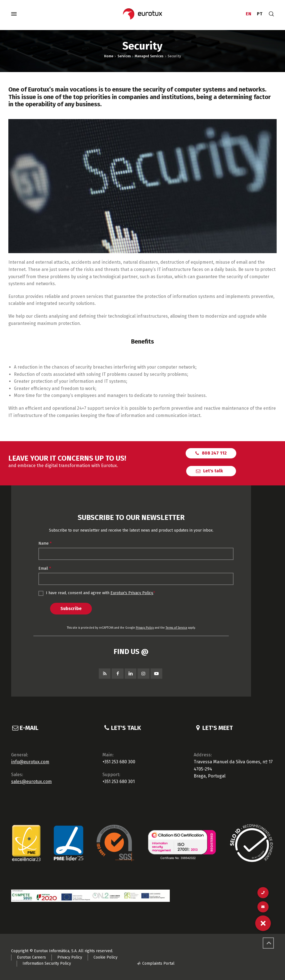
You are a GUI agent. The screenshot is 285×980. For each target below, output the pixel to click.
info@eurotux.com (30, 762)
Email (45, 568)
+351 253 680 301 (119, 782)
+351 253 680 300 (119, 762)
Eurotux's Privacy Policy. (132, 593)
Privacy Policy (145, 628)
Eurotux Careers (31, 957)
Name (45, 543)
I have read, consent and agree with (97, 593)
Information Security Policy (47, 963)
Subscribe (71, 609)
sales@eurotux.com (31, 782)
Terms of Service (176, 628)
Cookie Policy (105, 957)
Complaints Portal (158, 963)
